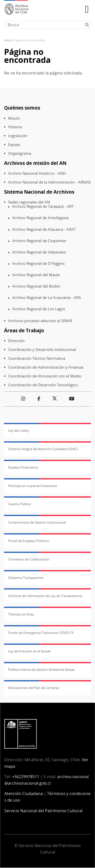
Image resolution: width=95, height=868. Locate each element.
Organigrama (20, 153)
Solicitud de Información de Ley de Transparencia (45, 596)
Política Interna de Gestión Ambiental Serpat (41, 670)
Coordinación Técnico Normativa (37, 358)
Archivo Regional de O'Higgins (38, 263)
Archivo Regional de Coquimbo (39, 241)
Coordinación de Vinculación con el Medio (45, 376)
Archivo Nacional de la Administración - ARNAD (50, 182)
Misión (14, 118)
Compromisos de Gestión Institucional (37, 522)
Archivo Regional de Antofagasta (40, 218)
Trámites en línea (21, 614)
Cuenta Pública (19, 504)
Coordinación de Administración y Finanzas (46, 367)
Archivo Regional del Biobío (36, 286)
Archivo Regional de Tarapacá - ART (43, 206)
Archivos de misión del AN (35, 163)
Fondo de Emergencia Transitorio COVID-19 (41, 633)
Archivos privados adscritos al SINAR (40, 321)
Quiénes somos (22, 108)
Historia (15, 127)
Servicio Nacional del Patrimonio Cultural (43, 811)
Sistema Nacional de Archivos (39, 192)
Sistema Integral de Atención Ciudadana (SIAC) (43, 449)
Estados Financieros (23, 467)
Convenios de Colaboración (29, 559)
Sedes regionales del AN (29, 202)
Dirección (16, 341)
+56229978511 (26, 777)
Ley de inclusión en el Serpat (29, 651)
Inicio (8, 40)
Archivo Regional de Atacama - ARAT (44, 229)
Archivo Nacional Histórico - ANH (37, 173)
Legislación (18, 136)
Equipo (14, 145)
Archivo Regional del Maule (36, 275)
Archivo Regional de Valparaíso (39, 252)
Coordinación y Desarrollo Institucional (42, 350)
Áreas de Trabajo (24, 330)
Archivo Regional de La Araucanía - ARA (47, 298)
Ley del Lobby (19, 430)
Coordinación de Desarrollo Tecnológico (43, 385)
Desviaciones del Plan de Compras (34, 688)
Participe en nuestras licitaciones (33, 486)
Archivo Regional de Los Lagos (39, 309)
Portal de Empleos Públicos (29, 541)
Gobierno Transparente (26, 578)
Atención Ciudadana (24, 794)
